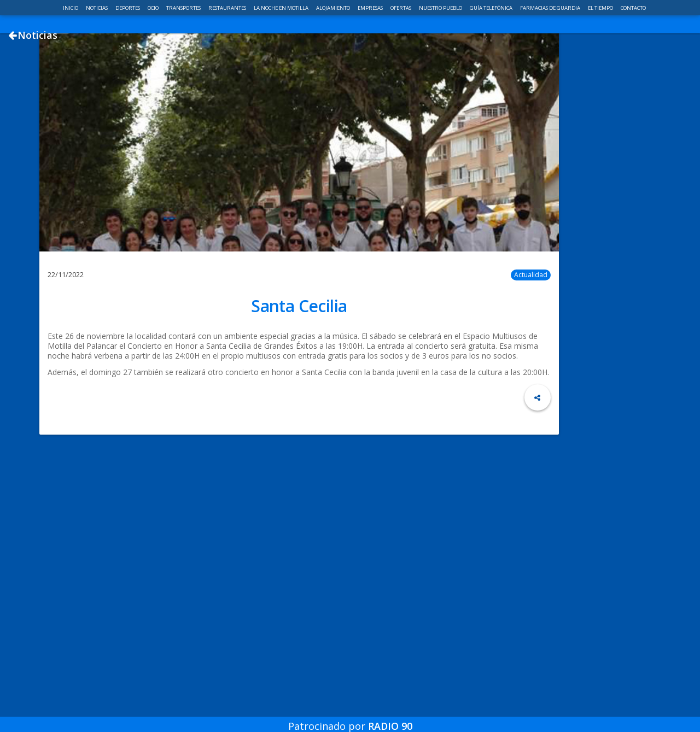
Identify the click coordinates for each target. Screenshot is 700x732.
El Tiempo (601, 8)
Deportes (128, 8)
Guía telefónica (492, 8)
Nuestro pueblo (441, 8)
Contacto (633, 8)
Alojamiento (334, 8)
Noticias (97, 8)
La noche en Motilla (282, 8)
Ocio (154, 8)
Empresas (371, 8)
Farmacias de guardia (551, 8)
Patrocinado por (350, 718)
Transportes (184, 8)
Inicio (71, 8)
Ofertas (401, 8)
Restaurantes (228, 8)
